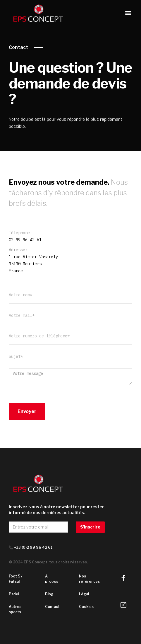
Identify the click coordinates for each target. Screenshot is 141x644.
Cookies (86, 607)
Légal (84, 594)
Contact (18, 47)
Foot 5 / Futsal (16, 579)
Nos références (89, 579)
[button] (128, 13)
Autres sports (15, 609)
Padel (14, 594)
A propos (52, 579)
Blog (49, 594)
